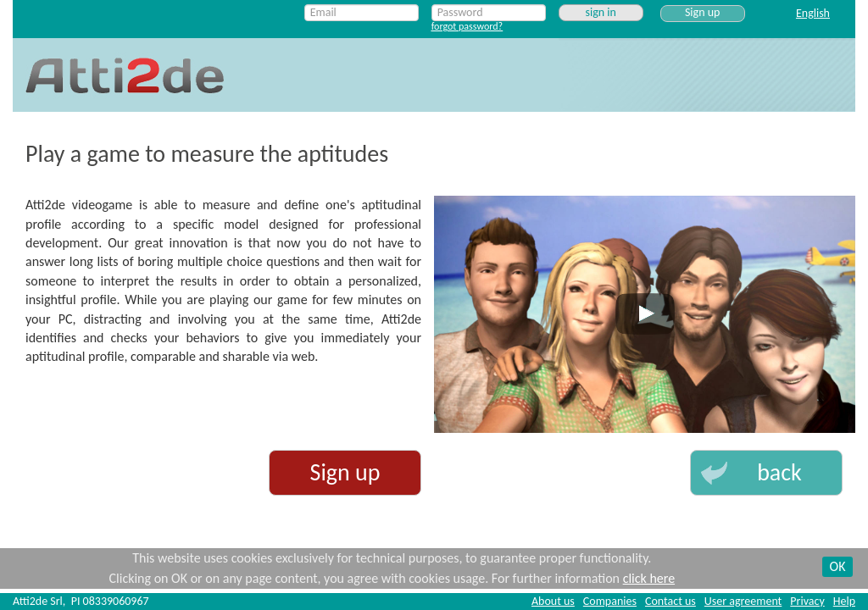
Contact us (670, 601)
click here (649, 578)
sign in (600, 12)
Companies (610, 601)
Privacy (807, 601)
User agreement (743, 601)
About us (553, 601)
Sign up (702, 12)
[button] (766, 473)
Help (844, 601)
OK (838, 566)
